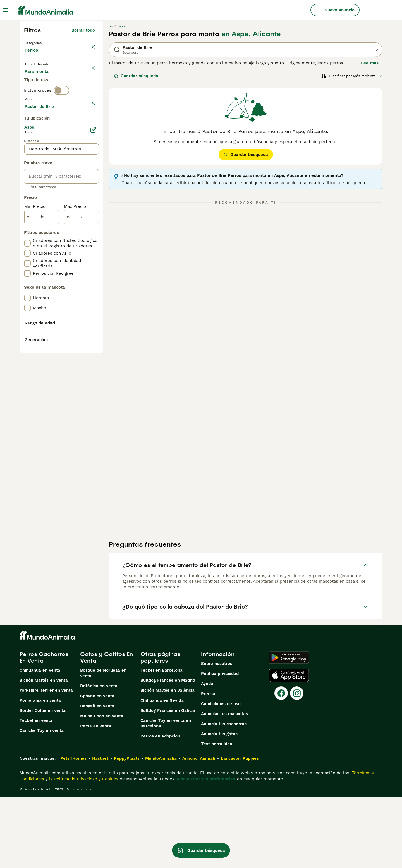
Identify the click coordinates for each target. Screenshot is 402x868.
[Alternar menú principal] (6, 10)
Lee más (370, 63)
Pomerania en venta (40, 771)
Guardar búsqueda (136, 76)
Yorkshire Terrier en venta (46, 761)
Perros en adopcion (160, 807)
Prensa (208, 764)
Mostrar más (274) (76, 258)
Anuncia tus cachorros (224, 794)
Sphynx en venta (97, 766)
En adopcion (72, 81)
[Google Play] (289, 728)
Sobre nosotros (217, 734)
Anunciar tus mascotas (224, 784)
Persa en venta (96, 797)
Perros (32, 56)
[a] (81, 370)
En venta (38, 81)
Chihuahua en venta (40, 741)
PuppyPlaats (127, 829)
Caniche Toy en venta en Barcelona (166, 794)
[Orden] (352, 76)
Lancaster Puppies (240, 829)
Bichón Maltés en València (167, 761)
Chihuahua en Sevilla (162, 771)
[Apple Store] (289, 746)
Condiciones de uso (221, 774)
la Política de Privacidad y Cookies (83, 850)
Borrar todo (83, 30)
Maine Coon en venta (102, 787)
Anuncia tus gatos (219, 804)
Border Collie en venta (43, 781)
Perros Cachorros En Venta (44, 728)
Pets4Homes (73, 829)
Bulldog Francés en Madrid (168, 751)
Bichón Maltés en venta (44, 751)
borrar (89, 128)
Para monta (41, 95)
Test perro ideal (217, 814)
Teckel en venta (36, 791)
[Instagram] (297, 764)
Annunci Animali (199, 829)
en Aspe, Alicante (251, 34)
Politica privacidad (220, 744)
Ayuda (207, 754)
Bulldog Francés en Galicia (168, 781)
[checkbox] (27, 157)
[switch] (61, 116)
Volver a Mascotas (45, 42)
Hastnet (100, 829)
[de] (42, 370)
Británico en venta (99, 756)
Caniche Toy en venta (42, 801)
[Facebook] (281, 764)
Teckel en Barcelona (161, 741)
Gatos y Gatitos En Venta (107, 728)
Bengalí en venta (97, 777)
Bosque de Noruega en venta (103, 744)
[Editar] (93, 283)
